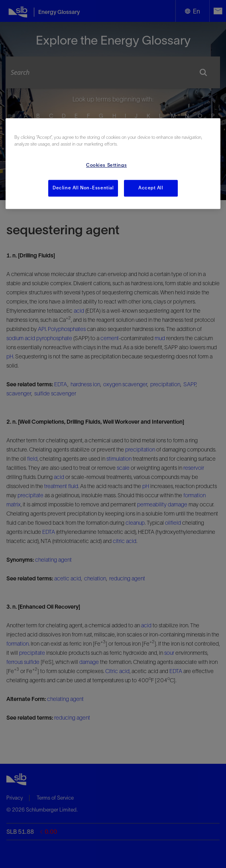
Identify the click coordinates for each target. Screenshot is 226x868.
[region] (113, 164)
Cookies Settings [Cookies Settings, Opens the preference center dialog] (106, 165)
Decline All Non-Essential (83, 188)
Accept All (151, 188)
